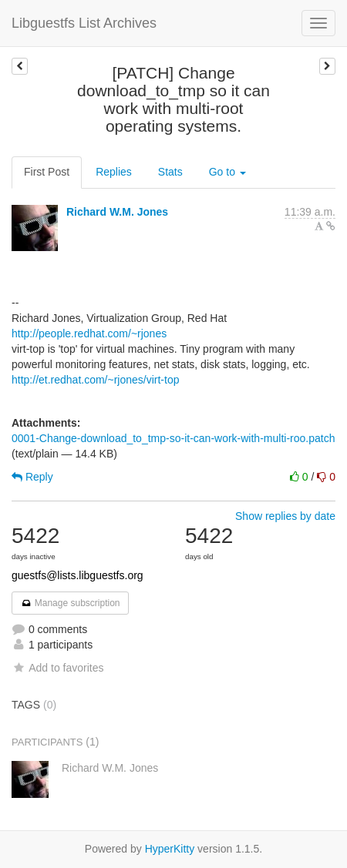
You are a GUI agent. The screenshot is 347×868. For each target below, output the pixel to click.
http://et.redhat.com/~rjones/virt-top (96, 380)
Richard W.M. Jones (117, 212)
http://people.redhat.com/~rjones (89, 333)
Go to (227, 172)
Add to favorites (57, 668)
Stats (170, 172)
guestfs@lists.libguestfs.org (77, 575)
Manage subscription (70, 603)
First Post (47, 172)
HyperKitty (170, 849)
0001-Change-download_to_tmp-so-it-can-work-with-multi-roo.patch (173, 438)
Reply (32, 477)
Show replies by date (285, 516)
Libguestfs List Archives (84, 23)
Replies (114, 172)
